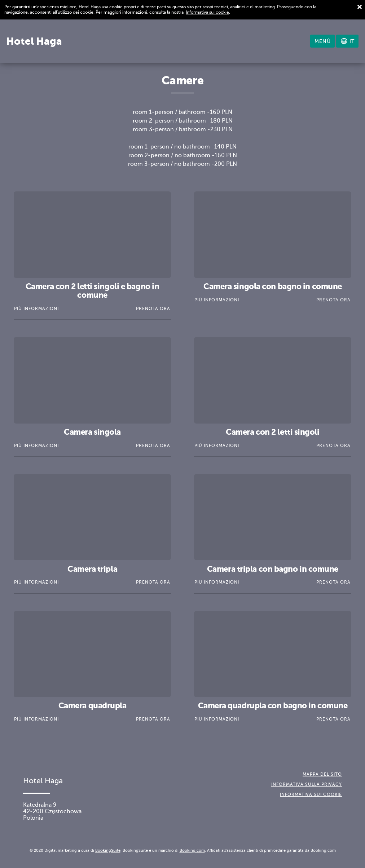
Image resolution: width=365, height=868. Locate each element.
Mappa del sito (322, 774)
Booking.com (192, 850)
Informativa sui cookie (207, 12)
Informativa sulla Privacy (307, 784)
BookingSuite (108, 850)
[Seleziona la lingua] (347, 41)
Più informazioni (36, 309)
